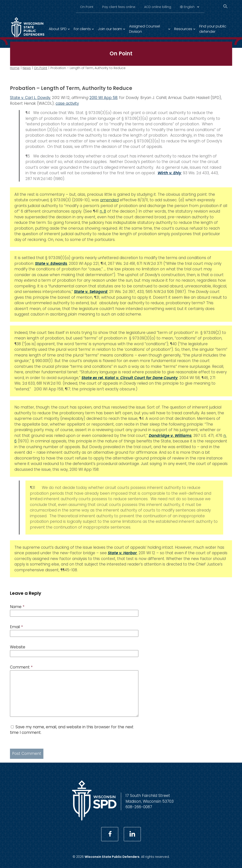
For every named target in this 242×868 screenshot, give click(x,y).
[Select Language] (191, 7)
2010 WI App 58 (103, 98)
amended (109, 200)
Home (15, 68)
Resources (183, 29)
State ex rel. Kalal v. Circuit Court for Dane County (130, 378)
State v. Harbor (122, 553)
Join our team (110, 29)
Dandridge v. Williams (170, 436)
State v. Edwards (51, 263)
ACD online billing (158, 7)
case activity (67, 103)
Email (16, 627)
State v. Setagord (91, 292)
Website (18, 647)
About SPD (58, 29)
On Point (87, 7)
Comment (21, 667)
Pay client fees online (119, 7)
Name (17, 607)
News (27, 68)
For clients (82, 29)
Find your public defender (213, 29)
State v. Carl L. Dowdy (30, 98)
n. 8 (103, 211)
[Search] (225, 6)
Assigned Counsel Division (144, 29)
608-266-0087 (139, 807)
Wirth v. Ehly (169, 173)
